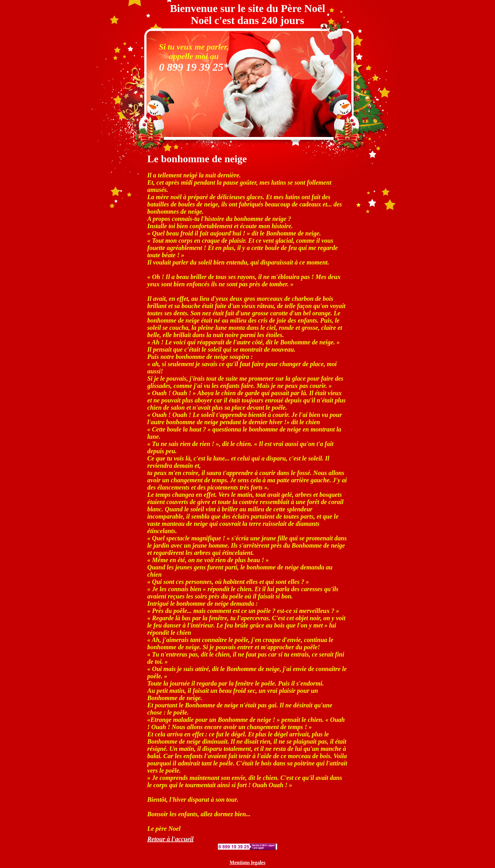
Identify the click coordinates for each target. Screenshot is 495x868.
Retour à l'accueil (171, 839)
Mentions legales (247, 862)
